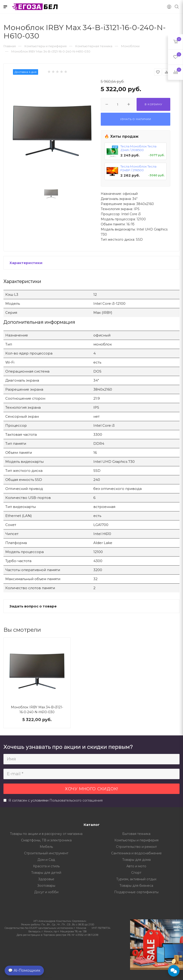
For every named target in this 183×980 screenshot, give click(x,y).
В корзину (153, 104)
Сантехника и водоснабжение (136, 853)
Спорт (136, 873)
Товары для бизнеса (136, 886)
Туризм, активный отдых (136, 879)
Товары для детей (46, 873)
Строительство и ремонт (136, 847)
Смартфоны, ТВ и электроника (46, 840)
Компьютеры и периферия (136, 840)
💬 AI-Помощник (24, 970)
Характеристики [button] (26, 263)
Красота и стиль (46, 866)
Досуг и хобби (46, 892)
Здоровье (46, 879)
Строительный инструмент (46, 853)
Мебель (46, 847)
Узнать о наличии (136, 119)
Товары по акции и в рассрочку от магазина (46, 834)
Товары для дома (136, 860)
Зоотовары (46, 886)
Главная (10, 46)
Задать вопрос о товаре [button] (33, 606)
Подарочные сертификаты (136, 892)
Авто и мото (136, 866)
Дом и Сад (46, 860)
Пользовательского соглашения (76, 800)
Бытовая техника (136, 834)
